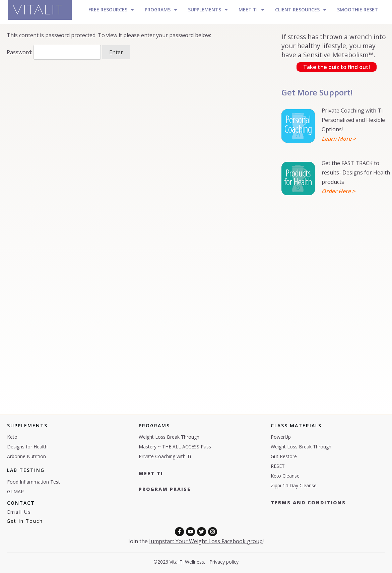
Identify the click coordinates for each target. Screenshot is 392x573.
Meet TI (151, 473)
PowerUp (281, 437)
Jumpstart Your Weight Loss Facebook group (206, 541)
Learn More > (339, 139)
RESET (278, 466)
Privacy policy (224, 562)
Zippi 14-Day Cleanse (294, 485)
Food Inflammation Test (34, 482)
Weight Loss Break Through (169, 437)
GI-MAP (15, 491)
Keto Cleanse (285, 476)
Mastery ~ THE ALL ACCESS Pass (175, 447)
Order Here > (338, 191)
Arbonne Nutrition (26, 456)
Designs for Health (27, 447)
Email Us (19, 512)
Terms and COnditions (308, 503)
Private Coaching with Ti (165, 456)
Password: (54, 52)
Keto (12, 437)
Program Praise (165, 489)
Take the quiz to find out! (337, 67)
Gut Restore (284, 456)
